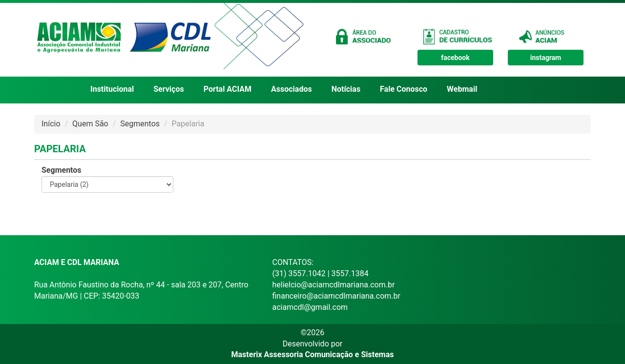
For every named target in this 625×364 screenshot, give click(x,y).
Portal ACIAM (228, 89)
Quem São (90, 124)
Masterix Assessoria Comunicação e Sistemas (313, 354)
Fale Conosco (404, 89)
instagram (546, 58)
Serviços (168, 89)
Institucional (112, 89)
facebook (455, 58)
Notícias (346, 89)
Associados (292, 89)
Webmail (462, 89)
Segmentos (140, 124)
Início (51, 124)
